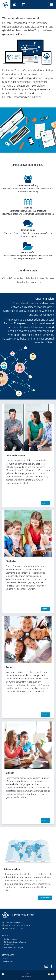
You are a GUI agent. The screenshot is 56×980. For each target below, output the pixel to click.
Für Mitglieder (9, 945)
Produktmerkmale (11, 939)
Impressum (9, 962)
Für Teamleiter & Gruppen (14, 948)
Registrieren (45, 898)
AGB (6, 959)
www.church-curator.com (14, 928)
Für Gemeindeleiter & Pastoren (16, 942)
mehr (45, 503)
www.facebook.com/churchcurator (17, 925)
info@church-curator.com (14, 922)
